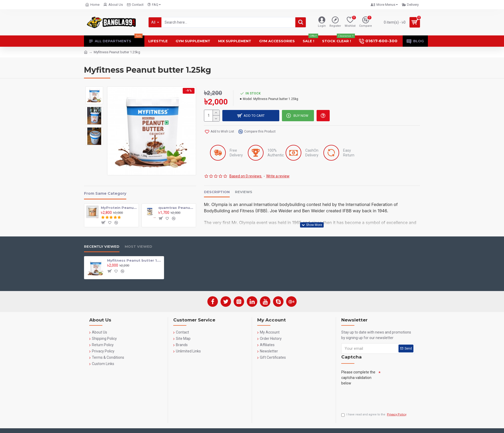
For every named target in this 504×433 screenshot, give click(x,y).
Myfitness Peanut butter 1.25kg (135, 260)
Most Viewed (138, 246)
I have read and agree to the (374, 415)
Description (217, 192)
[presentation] (381, 398)
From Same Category (105, 194)
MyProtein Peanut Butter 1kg (119, 208)
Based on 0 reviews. (246, 176)
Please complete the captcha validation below (358, 378)
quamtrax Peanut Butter (176, 208)
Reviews (244, 192)
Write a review (278, 176)
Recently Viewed (102, 246)
